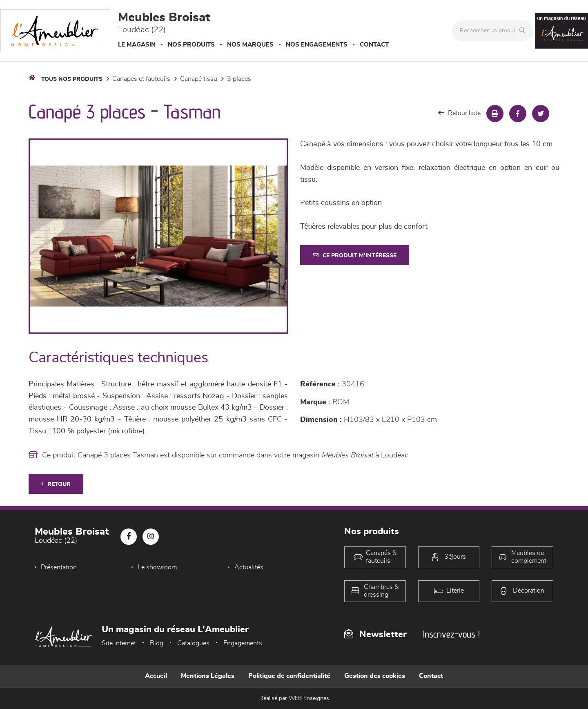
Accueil (156, 676)
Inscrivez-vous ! (451, 634)
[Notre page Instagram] (151, 537)
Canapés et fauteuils (141, 79)
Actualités (249, 567)
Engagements (243, 643)
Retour (56, 484)
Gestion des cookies (375, 676)
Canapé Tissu (199, 79)
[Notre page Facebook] (129, 537)
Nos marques (250, 45)
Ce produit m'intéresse (355, 255)
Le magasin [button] (137, 45)
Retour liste (459, 113)
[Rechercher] (524, 31)
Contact (374, 45)
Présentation (59, 567)
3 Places (239, 79)
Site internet (119, 643)
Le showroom (157, 567)
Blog (157, 643)
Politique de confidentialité (289, 676)
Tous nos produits (72, 79)
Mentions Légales (208, 676)
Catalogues (193, 643)
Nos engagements (317, 45)
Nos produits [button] (191, 45)
